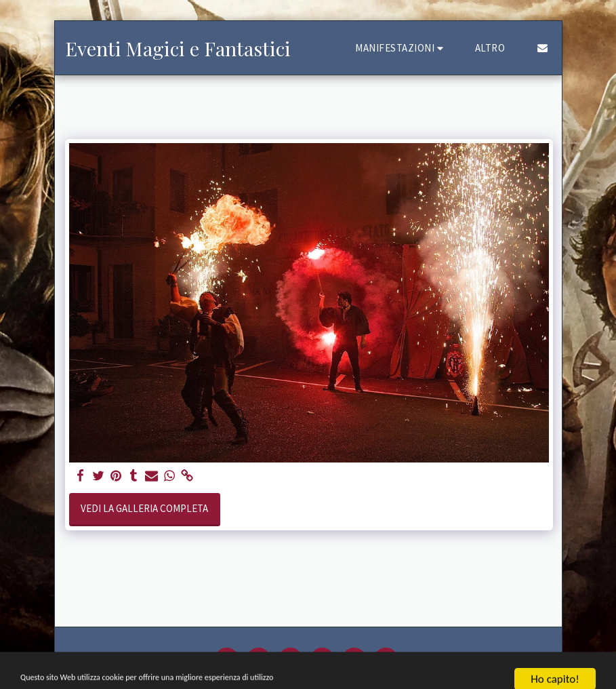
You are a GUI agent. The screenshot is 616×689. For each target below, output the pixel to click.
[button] (401, 48)
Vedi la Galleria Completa (144, 508)
